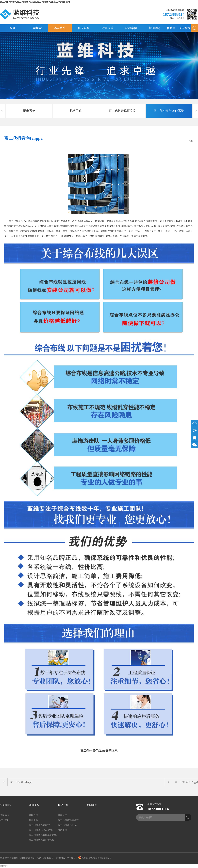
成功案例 (131, 28)
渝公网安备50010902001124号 (95, 858)
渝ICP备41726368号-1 (67, 858)
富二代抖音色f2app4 (186, 782)
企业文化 (5, 820)
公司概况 (36, 28)
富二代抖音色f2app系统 (169, 111)
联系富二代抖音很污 (179, 29)
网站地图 (4, 866)
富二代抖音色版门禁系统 (42, 840)
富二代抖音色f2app (21, 782)
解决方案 (83, 28)
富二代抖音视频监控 (122, 111)
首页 (12, 28)
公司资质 (107, 28)
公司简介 (5, 815)
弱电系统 (60, 28)
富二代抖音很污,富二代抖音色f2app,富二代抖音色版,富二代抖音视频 (35, 2)
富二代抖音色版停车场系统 (43, 835)
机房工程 (76, 111)
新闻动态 (155, 28)
